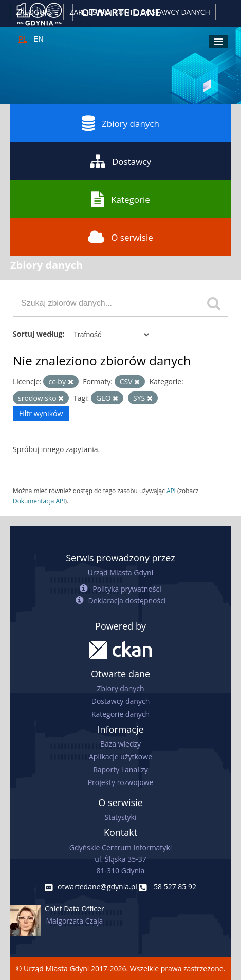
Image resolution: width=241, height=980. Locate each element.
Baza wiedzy (120, 744)
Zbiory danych (120, 123)
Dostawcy (120, 161)
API (171, 491)
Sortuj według (38, 334)
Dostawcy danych (120, 701)
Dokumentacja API (39, 501)
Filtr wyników (41, 413)
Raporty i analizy (120, 769)
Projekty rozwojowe (121, 782)
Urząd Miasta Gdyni (120, 572)
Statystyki (120, 817)
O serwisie (120, 237)
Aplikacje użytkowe (120, 757)
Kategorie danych (120, 714)
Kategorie (120, 199)
